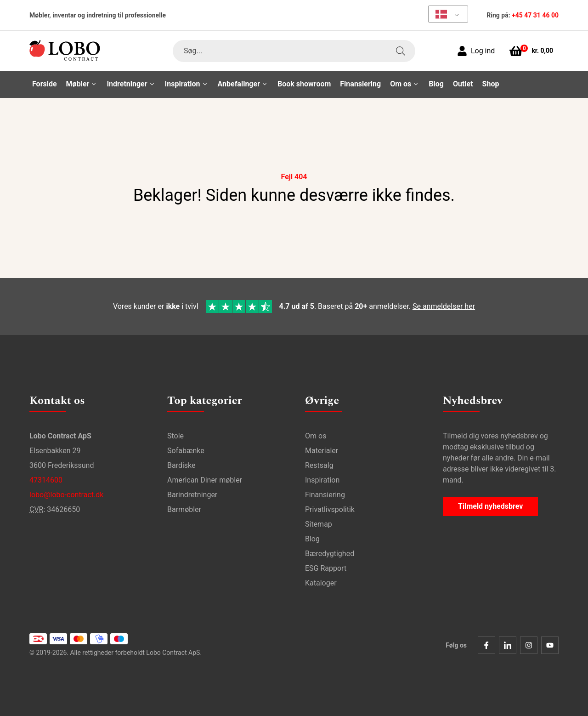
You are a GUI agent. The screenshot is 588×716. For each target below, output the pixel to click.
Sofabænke (186, 451)
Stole (175, 436)
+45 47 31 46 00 (535, 15)
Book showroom (304, 84)
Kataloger (321, 583)
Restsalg (319, 465)
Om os (316, 436)
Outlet (463, 84)
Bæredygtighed (330, 554)
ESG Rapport (326, 568)
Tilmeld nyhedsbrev (490, 506)
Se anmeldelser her (444, 306)
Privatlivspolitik (330, 509)
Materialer (322, 451)
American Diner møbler (205, 480)
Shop (491, 84)
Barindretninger (192, 495)
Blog (436, 84)
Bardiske (181, 465)
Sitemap (319, 524)
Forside (45, 84)
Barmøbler (184, 509)
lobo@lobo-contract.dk (66, 495)
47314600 (46, 480)
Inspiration (322, 480)
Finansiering (360, 84)
